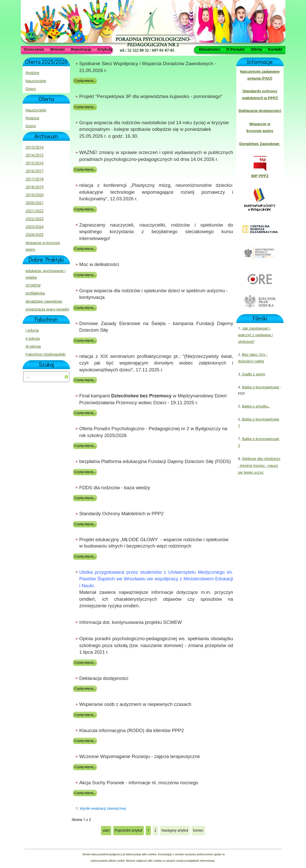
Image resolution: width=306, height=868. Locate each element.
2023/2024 (35, 227)
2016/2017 (35, 171)
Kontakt (275, 49)
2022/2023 (35, 219)
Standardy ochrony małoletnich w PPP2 (260, 95)
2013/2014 (35, 148)
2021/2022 (35, 211)
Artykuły (105, 49)
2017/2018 (35, 179)
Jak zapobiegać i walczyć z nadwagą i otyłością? (255, 335)
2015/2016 (35, 163)
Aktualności (209, 49)
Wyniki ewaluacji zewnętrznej (103, 809)
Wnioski (57, 49)
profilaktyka (35, 293)
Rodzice (33, 73)
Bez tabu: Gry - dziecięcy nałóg (253, 358)
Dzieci (31, 89)
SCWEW (33, 286)
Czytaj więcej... (85, 81)
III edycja (33, 347)
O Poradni (236, 49)
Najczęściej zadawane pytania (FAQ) (260, 75)
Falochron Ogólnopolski (46, 355)
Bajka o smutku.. (256, 407)
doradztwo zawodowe (44, 302)
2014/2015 (35, 156)
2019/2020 (35, 195)
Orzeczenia (34, 49)
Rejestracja (81, 49)
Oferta (256, 49)
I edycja (32, 331)
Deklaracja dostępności (260, 111)
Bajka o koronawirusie (261, 387)
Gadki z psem (253, 374)
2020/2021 (35, 203)
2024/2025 (35, 235)
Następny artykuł (175, 831)
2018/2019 (35, 187)
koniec (198, 831)
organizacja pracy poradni (47, 310)
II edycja (33, 339)
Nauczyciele (36, 81)
